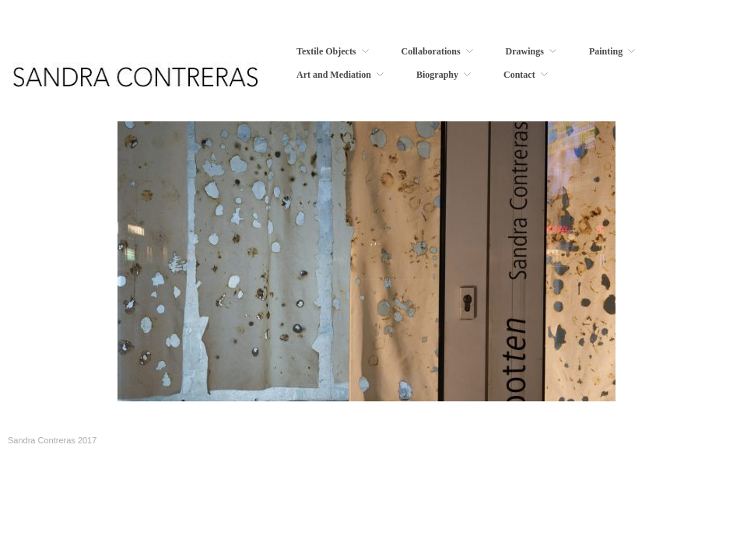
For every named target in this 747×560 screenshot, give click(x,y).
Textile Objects (326, 51)
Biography (437, 75)
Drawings (525, 51)
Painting (606, 51)
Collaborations (431, 51)
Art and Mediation (334, 75)
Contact (519, 75)
